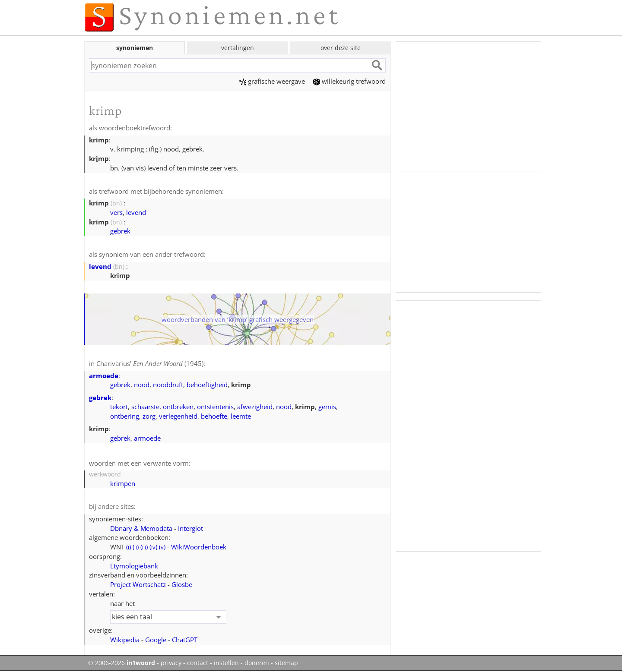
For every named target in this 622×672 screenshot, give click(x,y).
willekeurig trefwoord (349, 81)
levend (136, 212)
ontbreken (178, 407)
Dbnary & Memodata (141, 528)
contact (198, 663)
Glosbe (182, 584)
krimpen (123, 483)
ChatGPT (185, 640)
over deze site (341, 48)
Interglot (190, 528)
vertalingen (238, 48)
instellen (226, 663)
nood (142, 385)
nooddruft (168, 385)
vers (116, 212)
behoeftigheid (207, 385)
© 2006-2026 (122, 663)
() (129, 547)
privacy (171, 663)
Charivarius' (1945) (150, 363)
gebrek (120, 231)
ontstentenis (215, 407)
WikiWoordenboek (199, 547)
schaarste (145, 407)
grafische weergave (272, 81)
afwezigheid (255, 407)
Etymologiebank (134, 566)
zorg (149, 416)
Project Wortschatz (138, 584)
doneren (257, 663)
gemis (327, 407)
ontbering (125, 416)
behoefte (214, 416)
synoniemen (135, 48)
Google (156, 640)
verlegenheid (178, 416)
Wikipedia (125, 640)
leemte (241, 416)
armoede (104, 375)
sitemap (286, 663)
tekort (119, 407)
